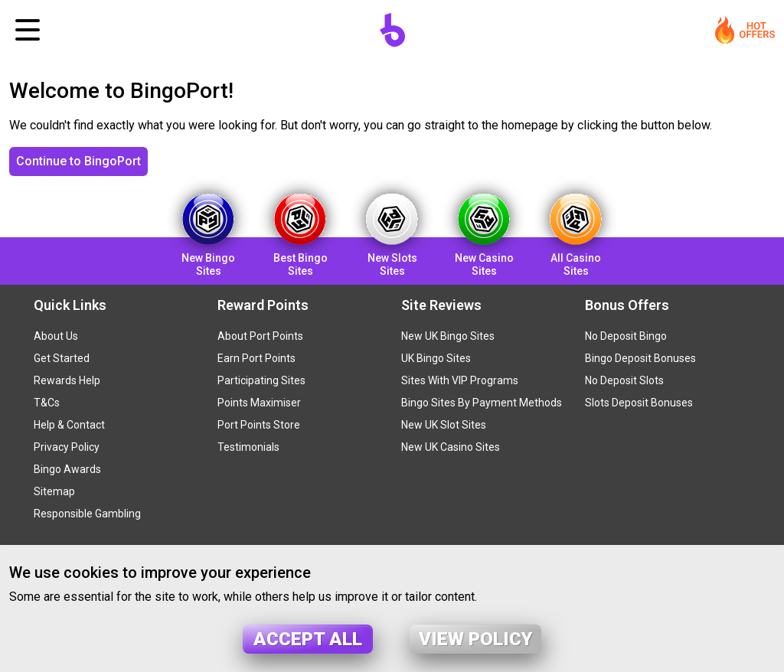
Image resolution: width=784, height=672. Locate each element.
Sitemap (54, 491)
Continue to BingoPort (78, 161)
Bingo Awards (67, 469)
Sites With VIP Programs (460, 380)
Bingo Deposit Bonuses (640, 358)
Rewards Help (67, 380)
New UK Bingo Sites (448, 336)
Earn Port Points (256, 358)
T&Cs (47, 403)
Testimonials (248, 447)
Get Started (62, 358)
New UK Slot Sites (444, 425)
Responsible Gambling (87, 514)
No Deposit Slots (624, 380)
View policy (475, 639)
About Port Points (260, 336)
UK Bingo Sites (436, 358)
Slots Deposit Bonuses (639, 403)
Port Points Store (259, 425)
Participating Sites (261, 380)
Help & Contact (69, 425)
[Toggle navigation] (28, 30)
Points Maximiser (259, 403)
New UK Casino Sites (451, 447)
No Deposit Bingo (626, 336)
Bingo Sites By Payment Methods (482, 403)
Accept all (308, 639)
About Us (56, 336)
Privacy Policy (67, 447)
